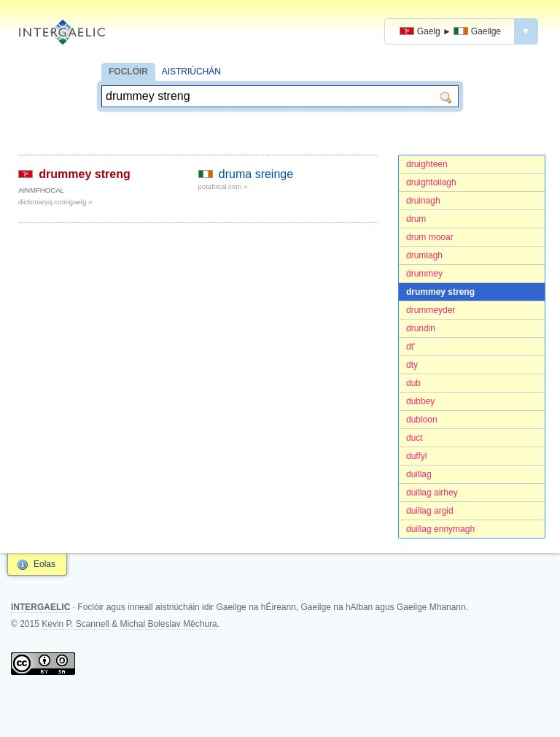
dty (412, 365)
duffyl (416, 456)
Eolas (44, 564)
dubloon (422, 420)
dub (413, 383)
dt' (411, 347)
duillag (419, 474)
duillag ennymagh (440, 529)
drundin (421, 328)
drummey (424, 274)
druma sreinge (256, 174)
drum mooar (430, 237)
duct (415, 438)
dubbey (420, 401)
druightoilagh (431, 182)
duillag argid (430, 511)
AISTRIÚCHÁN (191, 72)
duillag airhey (432, 493)
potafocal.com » (223, 186)
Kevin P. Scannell (75, 624)
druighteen (427, 164)
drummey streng (440, 292)
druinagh (423, 201)
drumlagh (424, 255)
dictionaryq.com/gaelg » (55, 202)
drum (416, 219)
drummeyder (431, 310)
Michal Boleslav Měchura (168, 624)
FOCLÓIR (128, 72)
